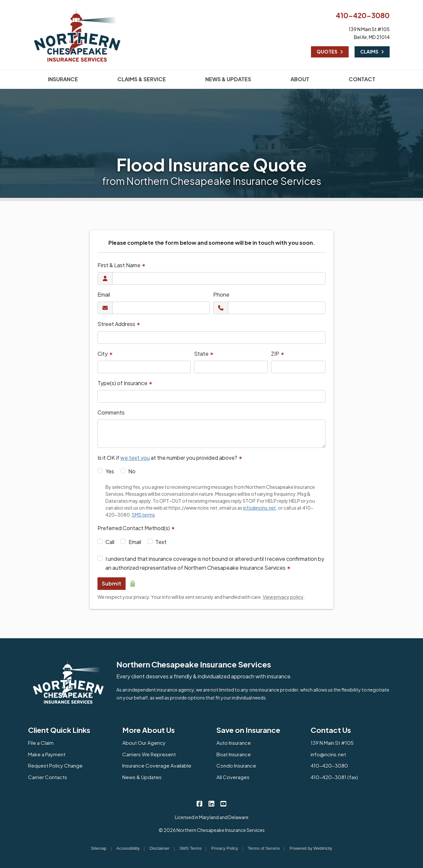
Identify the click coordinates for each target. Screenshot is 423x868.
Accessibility (128, 848)
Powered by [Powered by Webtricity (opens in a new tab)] (311, 848)
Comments (111, 412)
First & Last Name (122, 265)
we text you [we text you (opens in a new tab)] (135, 458)
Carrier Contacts (48, 777)
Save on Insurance (248, 730)
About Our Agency (144, 743)
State (204, 354)
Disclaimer (159, 848)
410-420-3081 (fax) (334, 777)
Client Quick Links (59, 730)
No (132, 471)
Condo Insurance (236, 765)
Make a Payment (47, 754)
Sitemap (99, 848)
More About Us (149, 730)
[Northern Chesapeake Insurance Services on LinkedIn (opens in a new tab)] (212, 803)
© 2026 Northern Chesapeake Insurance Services (212, 830)
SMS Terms (191, 848)
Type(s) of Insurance (125, 383)
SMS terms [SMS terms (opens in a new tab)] (143, 515)
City (105, 354)
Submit (112, 583)
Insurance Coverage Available (157, 765)
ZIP (278, 354)
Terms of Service (264, 848)
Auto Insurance (234, 743)
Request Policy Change (55, 765)
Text (161, 542)
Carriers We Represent (149, 754)
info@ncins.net (328, 754)
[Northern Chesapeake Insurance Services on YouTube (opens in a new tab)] (224, 803)
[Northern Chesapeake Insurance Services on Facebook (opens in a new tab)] (200, 803)
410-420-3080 (363, 15)
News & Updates (142, 777)
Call (110, 542)
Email (104, 294)
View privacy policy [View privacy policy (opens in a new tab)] (283, 597)
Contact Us (331, 730)
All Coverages (233, 777)
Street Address (119, 324)
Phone (221, 294)
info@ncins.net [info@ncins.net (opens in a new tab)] (259, 508)
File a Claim (41, 743)
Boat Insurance (234, 754)
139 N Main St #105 (332, 743)
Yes (110, 471)
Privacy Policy (225, 848)
